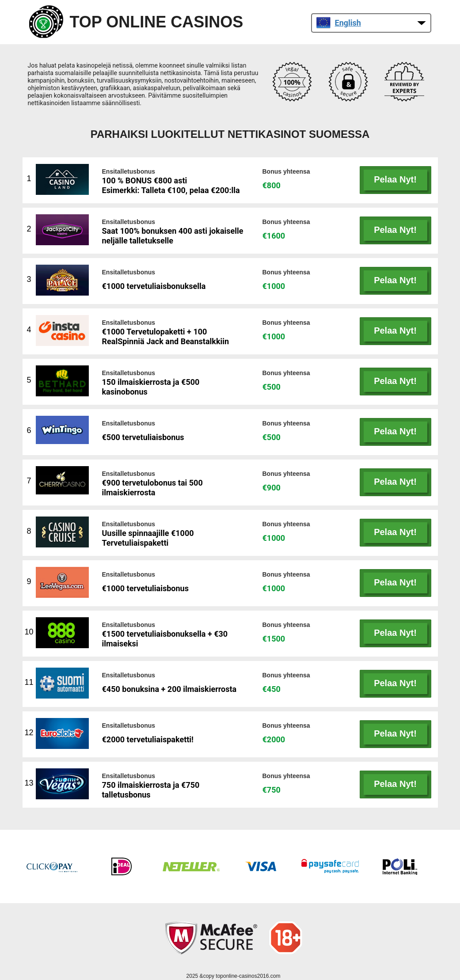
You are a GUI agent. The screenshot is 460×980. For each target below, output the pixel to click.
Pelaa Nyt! (395, 179)
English (339, 23)
